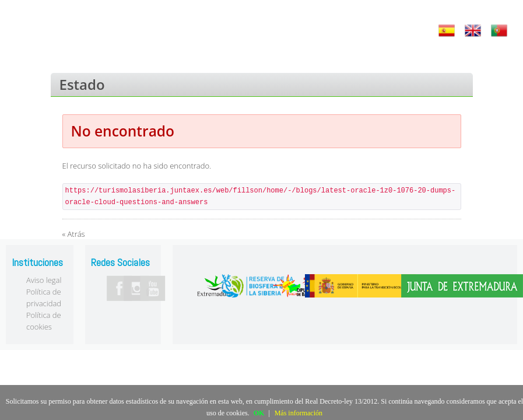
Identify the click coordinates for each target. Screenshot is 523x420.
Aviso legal (44, 280)
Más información (299, 413)
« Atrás (74, 234)
